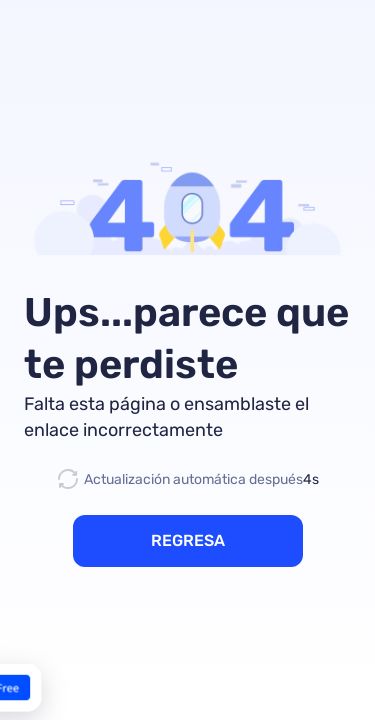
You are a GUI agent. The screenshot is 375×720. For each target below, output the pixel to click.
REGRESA (188, 540)
